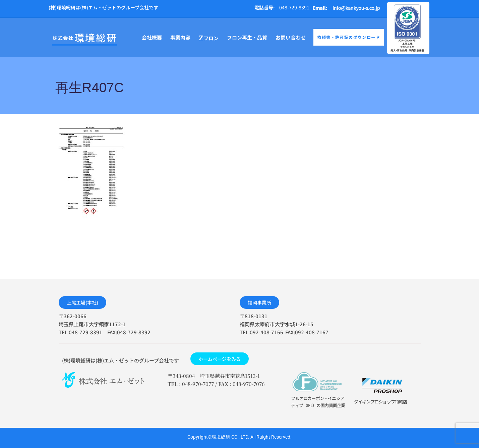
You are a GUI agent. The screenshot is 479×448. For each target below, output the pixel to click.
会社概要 (152, 37)
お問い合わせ (291, 37)
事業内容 (180, 37)
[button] (82, 302)
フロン (209, 38)
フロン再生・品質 (247, 37)
